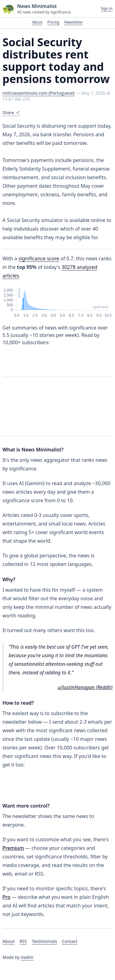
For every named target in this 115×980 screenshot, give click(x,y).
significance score (39, 258)
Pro (6, 897)
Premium (13, 848)
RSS (23, 941)
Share (11, 113)
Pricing (53, 22)
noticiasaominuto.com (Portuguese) (38, 93)
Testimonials (44, 941)
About (37, 22)
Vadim (27, 957)
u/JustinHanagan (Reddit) (85, 687)
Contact (70, 941)
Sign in (107, 9)
